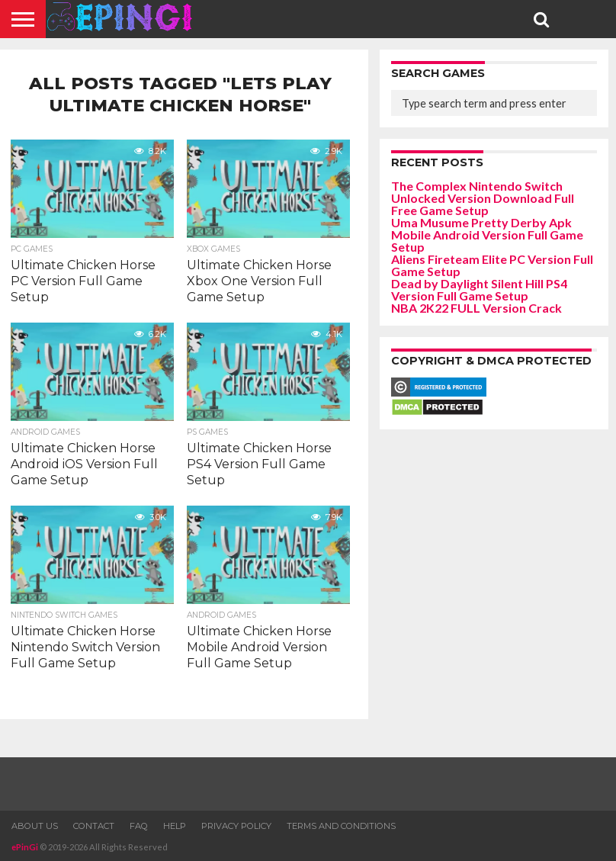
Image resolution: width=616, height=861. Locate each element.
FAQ (139, 826)
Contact (94, 826)
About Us (35, 826)
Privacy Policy (236, 826)
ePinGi (25, 847)
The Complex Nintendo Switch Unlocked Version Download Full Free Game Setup (483, 198)
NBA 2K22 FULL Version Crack (476, 308)
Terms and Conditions (341, 826)
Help (175, 826)
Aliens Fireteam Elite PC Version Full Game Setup (492, 265)
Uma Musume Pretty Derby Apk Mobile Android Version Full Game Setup (487, 235)
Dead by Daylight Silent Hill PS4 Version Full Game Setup (479, 289)
